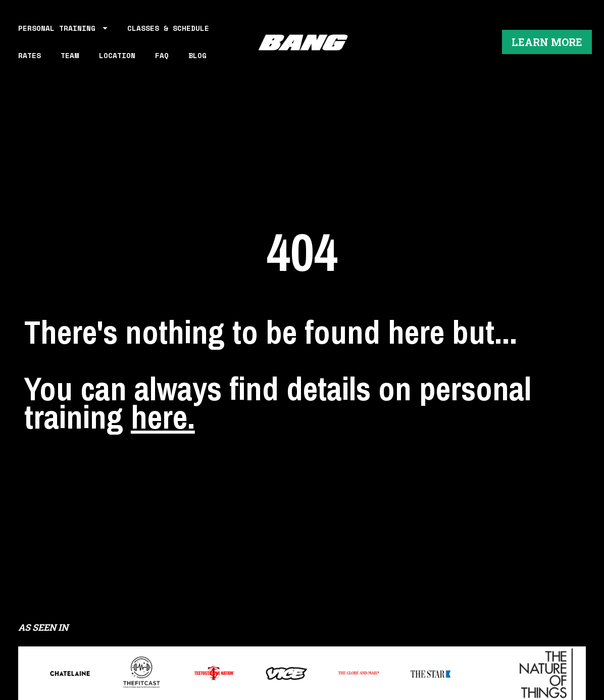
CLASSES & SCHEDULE (168, 33)
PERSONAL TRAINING (63, 33)
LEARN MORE (547, 46)
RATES (30, 60)
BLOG (197, 60)
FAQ (162, 60)
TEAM (70, 60)
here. (163, 387)
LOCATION (117, 60)
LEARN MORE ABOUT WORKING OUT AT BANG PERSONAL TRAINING (302, 662)
